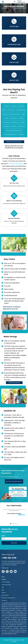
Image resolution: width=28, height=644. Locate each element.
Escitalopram (15, 122)
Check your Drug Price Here (14, 142)
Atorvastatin (21, 106)
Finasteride (7, 106)
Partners (4, 593)
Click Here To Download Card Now (14, 481)
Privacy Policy (5, 595)
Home (3, 577)
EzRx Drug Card (15, 640)
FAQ (3, 587)
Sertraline (22, 122)
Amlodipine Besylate (21, 110)
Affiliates (4, 579)
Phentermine (21, 126)
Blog (3, 590)
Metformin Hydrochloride (8, 110)
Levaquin (7, 118)
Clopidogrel (7, 126)
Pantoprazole (6, 122)
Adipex (24, 114)
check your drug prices (16, 164)
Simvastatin (21, 134)
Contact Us (4, 600)
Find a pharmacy (6, 582)
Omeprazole (14, 118)
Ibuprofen (5, 114)
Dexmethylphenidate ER (10, 134)
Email (3, 536)
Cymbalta (21, 118)
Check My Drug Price (14, 383)
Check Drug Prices (6, 585)
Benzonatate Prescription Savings (14, 130)
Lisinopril (14, 106)
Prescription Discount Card (8, 598)
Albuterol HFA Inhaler (15, 114)
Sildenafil (14, 126)
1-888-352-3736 (21, 2)
